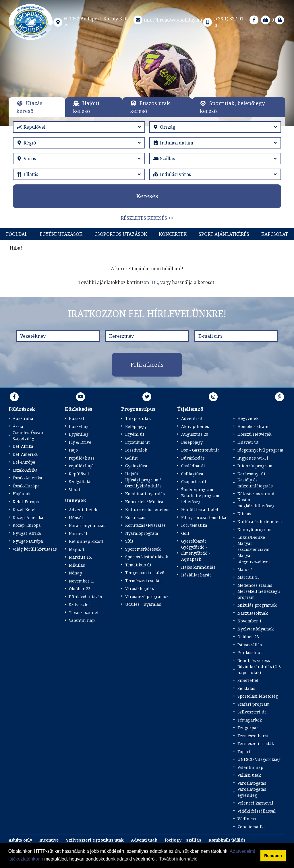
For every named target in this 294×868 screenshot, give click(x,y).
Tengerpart (249, 728)
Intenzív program (255, 466)
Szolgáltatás (81, 482)
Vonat (75, 490)
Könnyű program (255, 530)
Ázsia (18, 426)
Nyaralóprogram (142, 533)
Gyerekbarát (194, 541)
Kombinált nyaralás (145, 494)
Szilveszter (80, 604)
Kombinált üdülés (227, 840)
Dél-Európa (24, 462)
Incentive (49, 840)
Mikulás (77, 565)
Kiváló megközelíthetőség (256, 503)
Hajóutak (22, 494)
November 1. (81, 581)
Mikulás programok (257, 605)
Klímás (244, 514)
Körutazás (135, 517)
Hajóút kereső (86, 107)
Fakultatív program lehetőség (200, 499)
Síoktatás (246, 688)
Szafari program (254, 704)
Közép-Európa (27, 525)
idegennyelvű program (260, 450)
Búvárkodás (193, 458)
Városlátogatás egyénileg (252, 792)
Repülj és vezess (254, 660)
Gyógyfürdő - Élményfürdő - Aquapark (196, 553)
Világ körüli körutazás (35, 549)
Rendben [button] (273, 856)
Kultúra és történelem (147, 509)
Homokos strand (254, 426)
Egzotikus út (137, 442)
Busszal (77, 418)
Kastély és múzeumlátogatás (255, 483)
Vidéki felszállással (257, 811)
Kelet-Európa (26, 502)
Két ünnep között (86, 541)
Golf (185, 533)
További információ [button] (178, 859)
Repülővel (79, 474)
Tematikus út (138, 565)
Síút (129, 541)
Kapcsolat (275, 234)
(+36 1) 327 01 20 (223, 22)
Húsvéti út (248, 442)
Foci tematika (194, 525)
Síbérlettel (248, 680)
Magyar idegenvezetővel (254, 558)
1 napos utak (138, 418)
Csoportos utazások (121, 234)
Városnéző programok (147, 596)
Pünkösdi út (250, 652)
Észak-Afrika (25, 470)
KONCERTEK (173, 234)
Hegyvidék (248, 418)
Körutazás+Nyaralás (145, 525)
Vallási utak (249, 775)
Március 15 (248, 577)
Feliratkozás (147, 365)
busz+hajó (79, 426)
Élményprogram (197, 490)
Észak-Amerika (27, 478)
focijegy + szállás (183, 840)
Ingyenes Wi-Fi (253, 458)
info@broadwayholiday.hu (167, 20)
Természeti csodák (143, 581)
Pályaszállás (250, 645)
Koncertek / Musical (145, 502)
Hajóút (132, 474)
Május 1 (245, 569)
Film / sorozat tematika (204, 517)
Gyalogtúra (136, 466)
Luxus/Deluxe (251, 537)
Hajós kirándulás (198, 567)
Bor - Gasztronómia (200, 450)
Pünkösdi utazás (85, 597)
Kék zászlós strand (256, 494)
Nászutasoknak (253, 613)
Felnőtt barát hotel (200, 509)
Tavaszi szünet (84, 613)
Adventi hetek (83, 510)
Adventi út (192, 418)
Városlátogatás (140, 588)
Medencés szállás (255, 585)
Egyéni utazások (61, 234)
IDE (154, 282)
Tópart (244, 752)
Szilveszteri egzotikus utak (95, 840)
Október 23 (248, 637)
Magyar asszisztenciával (254, 546)
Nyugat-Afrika (27, 533)
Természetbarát (253, 736)
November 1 (249, 621)
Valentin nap (82, 620)
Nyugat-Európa (28, 541)
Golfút (131, 458)
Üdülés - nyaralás (143, 604)
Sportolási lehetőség (258, 696)
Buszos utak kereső (150, 107)
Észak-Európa (26, 486)
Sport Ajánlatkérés (224, 234)
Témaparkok (250, 720)
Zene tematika (252, 827)
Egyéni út (135, 434)
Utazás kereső (29, 107)
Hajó (73, 450)
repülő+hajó (81, 466)
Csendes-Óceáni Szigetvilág (29, 435)
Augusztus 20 (195, 434)
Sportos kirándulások (147, 557)
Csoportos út (194, 482)
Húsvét (76, 518)
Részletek (147, 75)
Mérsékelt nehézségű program (259, 594)
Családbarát (193, 466)
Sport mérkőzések (143, 549)
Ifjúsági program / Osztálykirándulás (143, 483)
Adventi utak (144, 840)
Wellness (247, 819)
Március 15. (80, 557)
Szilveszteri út (252, 712)
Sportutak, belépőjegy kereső (232, 107)
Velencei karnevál (255, 803)
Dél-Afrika (23, 446)
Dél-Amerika (25, 454)
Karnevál (78, 534)
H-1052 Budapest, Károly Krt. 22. (90, 22)
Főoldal (17, 234)
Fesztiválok (136, 450)
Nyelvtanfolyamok (256, 629)
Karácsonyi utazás (87, 525)
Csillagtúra (192, 474)
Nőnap (76, 573)
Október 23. (80, 589)
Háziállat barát (196, 575)
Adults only (20, 840)
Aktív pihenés (195, 426)
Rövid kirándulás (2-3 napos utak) (259, 670)
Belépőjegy (136, 426)
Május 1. (77, 549)
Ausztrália (23, 418)
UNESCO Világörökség (259, 759)
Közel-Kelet (24, 509)
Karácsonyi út (251, 474)
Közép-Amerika (28, 517)
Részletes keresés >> (147, 218)
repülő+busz (82, 458)
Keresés (147, 196)
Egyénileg (79, 434)
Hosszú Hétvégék (254, 434)
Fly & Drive (80, 442)
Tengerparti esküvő (145, 573)
